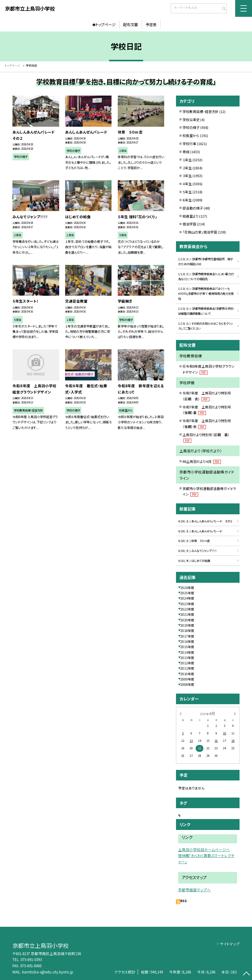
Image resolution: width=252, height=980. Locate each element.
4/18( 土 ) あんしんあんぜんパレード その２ (205, 521)
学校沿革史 (191, 120)
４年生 (187, 184)
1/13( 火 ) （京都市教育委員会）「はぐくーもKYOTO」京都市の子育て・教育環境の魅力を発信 (206, 294)
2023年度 (187, 604)
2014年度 (187, 652)
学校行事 (189, 144)
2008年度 (187, 684)
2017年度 (187, 636)
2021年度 (187, 614)
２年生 (187, 168)
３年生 (187, 176)
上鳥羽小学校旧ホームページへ (204, 850)
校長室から (191, 135)
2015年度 (187, 647)
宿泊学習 (189, 224)
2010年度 (187, 674)
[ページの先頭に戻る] (246, 974)
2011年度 (187, 668)
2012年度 (187, 663)
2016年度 (187, 641)
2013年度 (187, 658)
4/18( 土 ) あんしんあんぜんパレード (200, 531)
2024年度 (187, 598)
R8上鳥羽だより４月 (202, 461)
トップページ (105, 25)
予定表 (151, 25)
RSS (184, 901)
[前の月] (180, 713)
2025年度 (187, 593)
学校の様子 (191, 127)
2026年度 (187, 588)
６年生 (187, 200)
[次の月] (235, 713)
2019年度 (187, 625)
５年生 (187, 192)
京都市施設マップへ (194, 890)
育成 (186, 152)
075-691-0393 (31, 959)
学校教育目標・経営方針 (201, 111)
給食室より (190, 216)
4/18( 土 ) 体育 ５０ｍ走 (194, 541)
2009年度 (187, 679)
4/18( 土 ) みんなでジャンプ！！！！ (197, 551)
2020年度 (187, 620)
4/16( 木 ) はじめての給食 (194, 561)
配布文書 (131, 25)
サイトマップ (230, 944)
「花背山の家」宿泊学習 (200, 232)
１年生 (187, 160)
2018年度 (187, 631)
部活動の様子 (193, 208)
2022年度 (187, 609)
